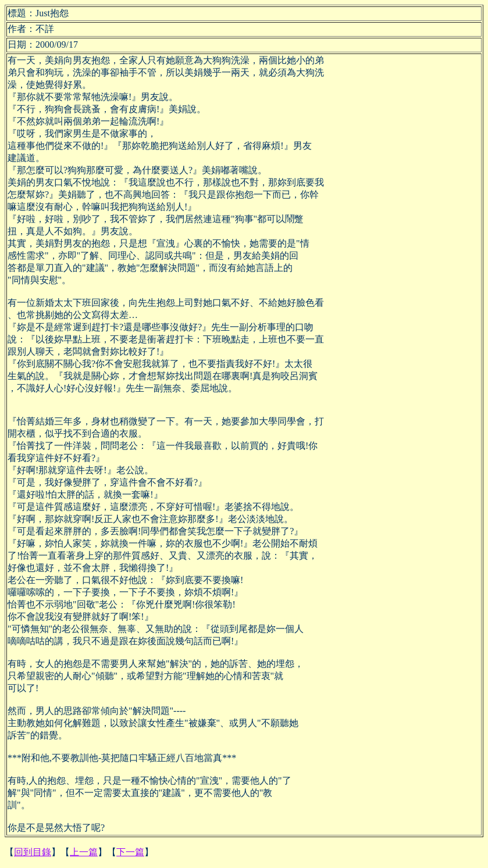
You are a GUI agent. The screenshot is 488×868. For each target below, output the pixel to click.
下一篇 (130, 852)
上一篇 (84, 852)
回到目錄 (33, 852)
